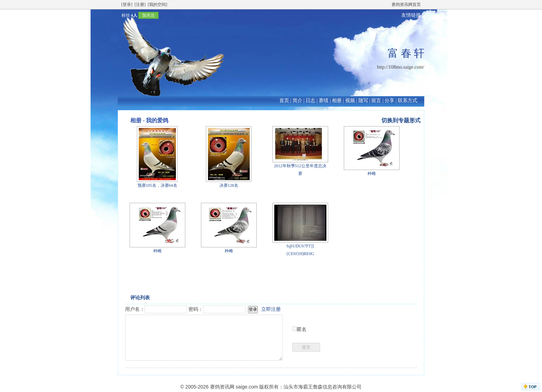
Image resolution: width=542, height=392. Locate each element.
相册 (337, 101)
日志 (310, 101)
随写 (363, 101)
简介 (297, 101)
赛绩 (324, 101)
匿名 (302, 329)
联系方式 (408, 101)
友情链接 (411, 15)
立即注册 (271, 309)
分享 (389, 101)
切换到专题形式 (401, 120)
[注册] (140, 5)
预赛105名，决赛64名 (157, 185)
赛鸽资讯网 (222, 387)
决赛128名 (229, 185)
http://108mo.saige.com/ (401, 67)
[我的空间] (157, 5)
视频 (350, 101)
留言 (376, 101)
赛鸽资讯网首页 (406, 5)
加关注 (148, 15)
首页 (284, 101)
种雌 (372, 174)
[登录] (127, 5)
